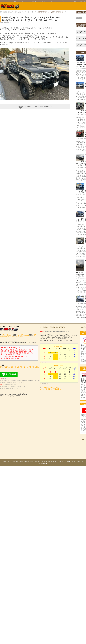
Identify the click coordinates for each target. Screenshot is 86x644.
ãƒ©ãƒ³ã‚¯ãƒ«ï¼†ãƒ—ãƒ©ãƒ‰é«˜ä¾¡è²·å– (51, 12)
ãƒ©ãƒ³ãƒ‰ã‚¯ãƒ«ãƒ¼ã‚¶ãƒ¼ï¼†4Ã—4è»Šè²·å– (19, 12)
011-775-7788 (12, 342)
